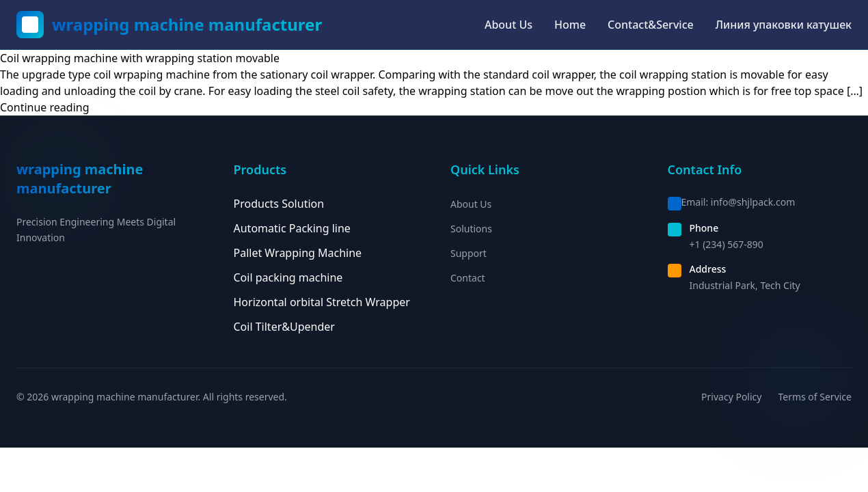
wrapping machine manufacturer (187, 25)
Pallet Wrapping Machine (298, 253)
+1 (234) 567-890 (727, 244)
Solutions (471, 229)
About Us (508, 25)
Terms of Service (815, 397)
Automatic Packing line (292, 228)
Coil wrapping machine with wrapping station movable (140, 58)
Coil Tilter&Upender (284, 327)
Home (570, 25)
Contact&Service (651, 25)
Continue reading (45, 107)
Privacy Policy (731, 397)
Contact (468, 278)
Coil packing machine (288, 277)
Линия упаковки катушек (784, 25)
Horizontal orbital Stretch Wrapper (322, 302)
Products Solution (279, 204)
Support (469, 253)
